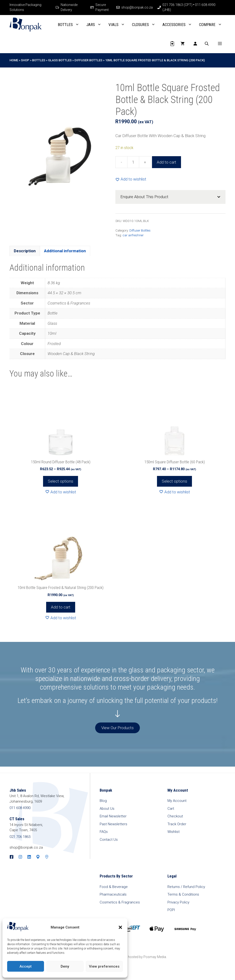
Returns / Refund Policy (186, 887)
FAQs (104, 832)
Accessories (179, 25)
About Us (107, 809)
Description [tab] (25, 251)
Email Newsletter (113, 816)
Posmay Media (155, 957)
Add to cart (166, 162)
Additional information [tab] (65, 251)
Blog (103, 801)
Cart (171, 809)
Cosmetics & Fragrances (120, 902)
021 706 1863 (20, 837)
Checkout (175, 816)
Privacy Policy (178, 902)
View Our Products (117, 728)
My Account (177, 801)
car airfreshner (133, 235)
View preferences (104, 966)
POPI (171, 910)
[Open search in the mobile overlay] (207, 44)
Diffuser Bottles (88, 60)
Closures (145, 25)
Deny (65, 966)
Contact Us (109, 840)
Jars (96, 25)
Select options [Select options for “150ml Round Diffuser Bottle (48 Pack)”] (61, 481)
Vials (118, 25)
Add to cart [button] (61, 607)
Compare (212, 25)
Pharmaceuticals (113, 894)
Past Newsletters (113, 824)
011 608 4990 (20, 808)
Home (14, 60)
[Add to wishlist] (131, 179)
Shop (25, 60)
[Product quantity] (133, 162)
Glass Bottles (60, 60)
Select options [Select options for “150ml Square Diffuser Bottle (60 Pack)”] (174, 481)
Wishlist (174, 832)
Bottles (70, 25)
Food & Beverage (114, 887)
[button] (120, 927)
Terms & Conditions (183, 894)
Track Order (177, 824)
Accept (26, 966)
